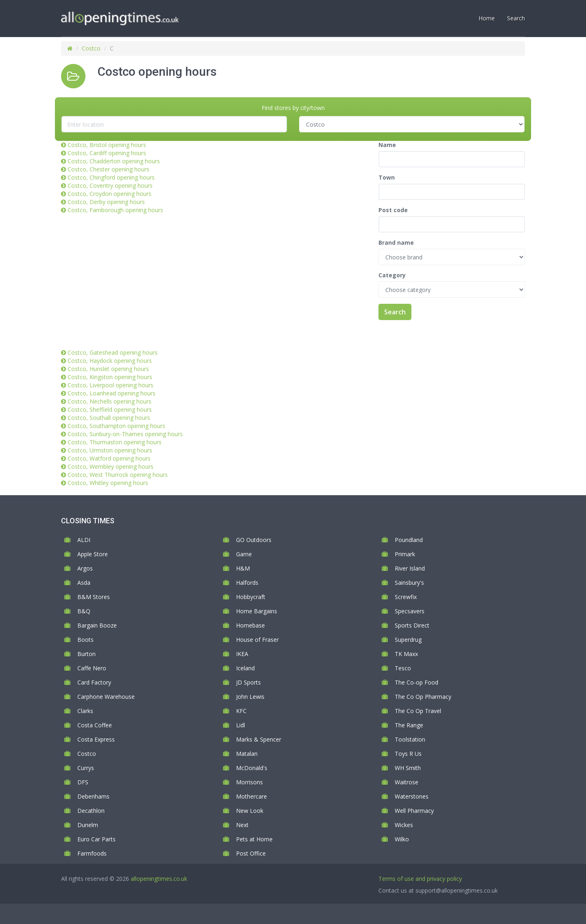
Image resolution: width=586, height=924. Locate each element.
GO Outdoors (254, 540)
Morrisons (249, 782)
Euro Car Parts (96, 839)
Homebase (250, 625)
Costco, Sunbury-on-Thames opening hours (125, 434)
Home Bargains (257, 611)
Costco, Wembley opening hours (110, 466)
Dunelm (88, 825)
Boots (85, 640)
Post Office (251, 853)
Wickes (404, 825)
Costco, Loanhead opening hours (112, 393)
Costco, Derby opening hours (106, 202)
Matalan (247, 754)
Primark (405, 554)
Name (387, 145)
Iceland (245, 668)
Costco (91, 48)
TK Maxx (406, 654)
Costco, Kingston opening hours (110, 377)
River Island (410, 568)
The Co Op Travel (418, 711)
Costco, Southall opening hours (109, 418)
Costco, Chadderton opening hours (114, 161)
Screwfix (406, 597)
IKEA (242, 654)
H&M (243, 568)
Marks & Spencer (259, 739)
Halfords (247, 583)
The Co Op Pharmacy (423, 697)
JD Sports (248, 682)
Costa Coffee (95, 725)
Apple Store (93, 554)
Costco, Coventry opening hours (110, 185)
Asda (84, 583)
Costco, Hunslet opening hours (108, 369)
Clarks (85, 711)
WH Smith (408, 768)
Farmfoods (92, 853)
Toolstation (410, 739)
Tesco (403, 668)
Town (387, 177)
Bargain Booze (97, 625)
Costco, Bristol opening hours (107, 145)
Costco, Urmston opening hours (110, 450)
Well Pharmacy (414, 811)
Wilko (402, 839)
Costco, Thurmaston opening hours (115, 442)
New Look (250, 811)
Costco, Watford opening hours (109, 458)
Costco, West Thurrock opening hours (118, 475)
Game (244, 554)
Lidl (241, 725)
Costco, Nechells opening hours (109, 401)
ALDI (84, 540)
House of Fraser (257, 640)
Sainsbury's (409, 583)
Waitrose (407, 782)
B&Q (84, 611)
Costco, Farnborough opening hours (115, 210)
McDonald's (252, 768)
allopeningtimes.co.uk (159, 879)
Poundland (409, 540)
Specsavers (410, 611)
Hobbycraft (251, 597)
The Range (409, 725)
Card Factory (94, 682)
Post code (393, 210)
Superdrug (408, 640)
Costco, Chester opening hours (108, 169)
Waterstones (412, 796)
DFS (83, 782)
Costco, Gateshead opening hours (113, 352)
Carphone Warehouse (106, 697)
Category (392, 275)
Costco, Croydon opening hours (109, 194)
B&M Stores (94, 597)
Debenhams (93, 796)
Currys (86, 768)
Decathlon (91, 811)
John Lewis (250, 697)
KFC (241, 711)
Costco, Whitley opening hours (108, 483)
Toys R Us (408, 754)
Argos (85, 568)
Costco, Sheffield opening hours (110, 409)
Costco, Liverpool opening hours (110, 385)
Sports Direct (412, 625)
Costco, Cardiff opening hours (107, 153)
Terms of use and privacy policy (420, 879)
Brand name (396, 243)
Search (395, 312)
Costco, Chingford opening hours (111, 177)
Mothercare (251, 796)
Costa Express (96, 739)
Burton (86, 654)
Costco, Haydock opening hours (110, 361)
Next (242, 825)
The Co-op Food (417, 682)
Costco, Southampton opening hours (116, 426)
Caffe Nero (92, 668)
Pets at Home (254, 839)
